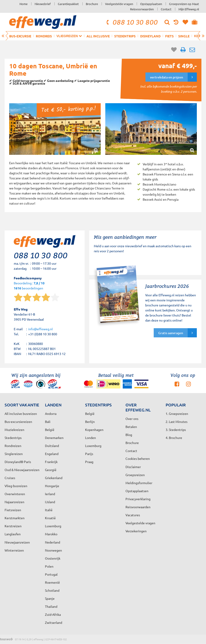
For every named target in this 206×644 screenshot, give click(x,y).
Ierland (50, 494)
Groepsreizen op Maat (184, 4)
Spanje (50, 598)
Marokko (51, 534)
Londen (90, 438)
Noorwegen (53, 550)
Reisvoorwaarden (142, 9)
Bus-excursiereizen (18, 422)
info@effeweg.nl (40, 329)
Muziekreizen (14, 430)
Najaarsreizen (14, 502)
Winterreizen (14, 550)
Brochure (92, 4)
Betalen (131, 427)
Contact (166, 9)
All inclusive (98, 36)
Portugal (51, 574)
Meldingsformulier (139, 483)
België (50, 430)
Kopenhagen (94, 430)
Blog (129, 435)
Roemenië (52, 582)
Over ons (132, 419)
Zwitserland (54, 622)
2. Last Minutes (177, 422)
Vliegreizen (69, 36)
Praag (89, 462)
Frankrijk (51, 462)
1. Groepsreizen (177, 414)
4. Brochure (174, 438)
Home (24, 4)
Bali (48, 422)
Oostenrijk (53, 558)
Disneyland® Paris (18, 462)
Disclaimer (133, 467)
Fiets (169, 36)
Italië (49, 510)
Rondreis (44, 36)
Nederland (53, 542)
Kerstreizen (13, 526)
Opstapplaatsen (151, 4)
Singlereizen (14, 454)
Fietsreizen (13, 510)
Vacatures (133, 515)
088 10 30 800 (131, 22)
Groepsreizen (135, 475)
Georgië (51, 470)
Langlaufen (13, 534)
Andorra (51, 414)
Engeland (52, 454)
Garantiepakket (68, 4)
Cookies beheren (138, 458)
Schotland (52, 590)
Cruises (10, 478)
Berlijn (90, 422)
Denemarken (54, 438)
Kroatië (50, 518)
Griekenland (54, 478)
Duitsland (52, 446)
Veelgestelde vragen (119, 4)
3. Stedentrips (176, 430)
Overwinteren (15, 494)
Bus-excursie (20, 36)
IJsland (50, 502)
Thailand (51, 606)
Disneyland (150, 36)
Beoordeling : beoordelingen (29, 286)
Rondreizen (13, 446)
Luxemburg (53, 526)
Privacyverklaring (138, 499)
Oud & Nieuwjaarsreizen (22, 470)
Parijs (89, 454)
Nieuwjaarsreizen (17, 542)
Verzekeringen (136, 531)
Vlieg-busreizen (16, 486)
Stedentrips (125, 36)
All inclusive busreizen (21, 414)
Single (184, 36)
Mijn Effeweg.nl (189, 9)
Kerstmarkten (15, 518)
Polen (49, 566)
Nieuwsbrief (43, 4)
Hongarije (52, 486)
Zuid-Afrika (53, 614)
